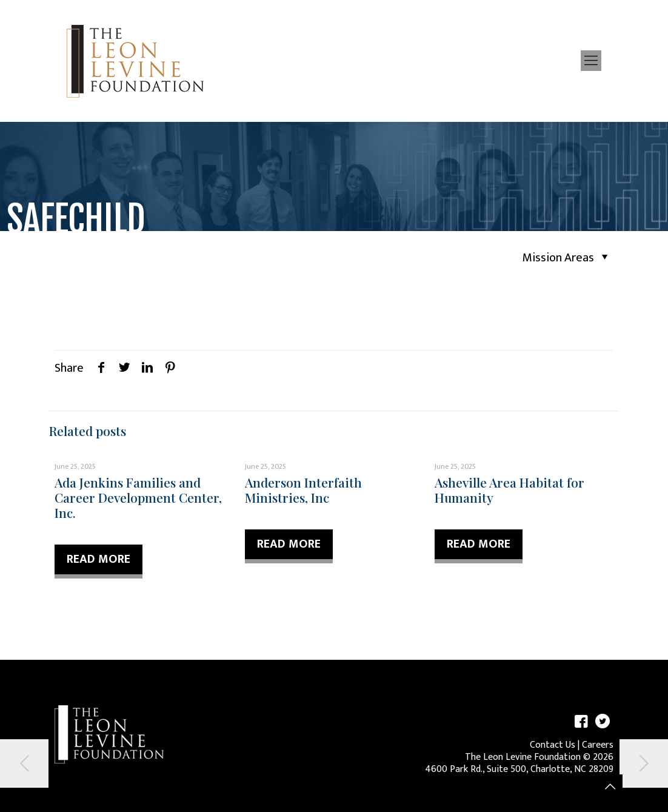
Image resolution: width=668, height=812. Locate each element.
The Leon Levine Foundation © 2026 (539, 757)
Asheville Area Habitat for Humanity (509, 490)
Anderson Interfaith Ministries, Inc (303, 490)
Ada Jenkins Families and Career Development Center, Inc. (138, 497)
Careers (598, 745)
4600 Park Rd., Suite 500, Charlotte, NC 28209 (519, 769)
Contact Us (553, 745)
